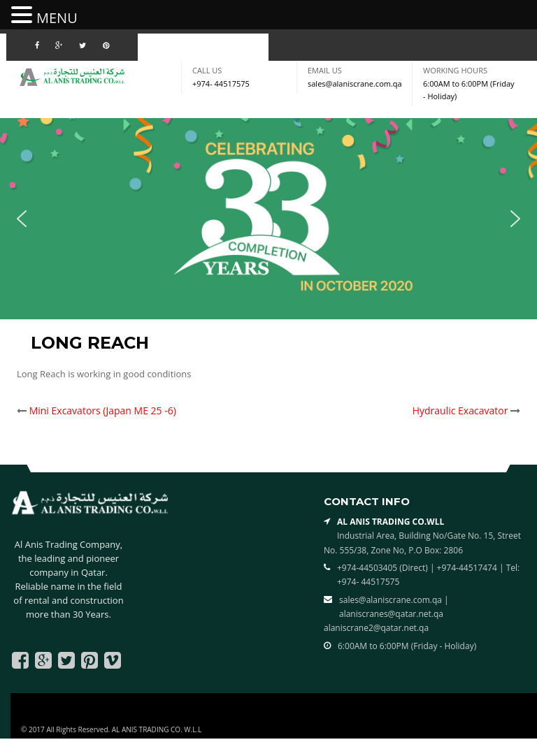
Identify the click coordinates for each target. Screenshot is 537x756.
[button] (22, 219)
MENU (57, 18)
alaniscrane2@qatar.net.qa (376, 628)
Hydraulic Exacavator (460, 410)
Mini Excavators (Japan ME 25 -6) (103, 410)
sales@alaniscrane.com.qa (355, 83)
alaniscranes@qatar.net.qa (391, 614)
